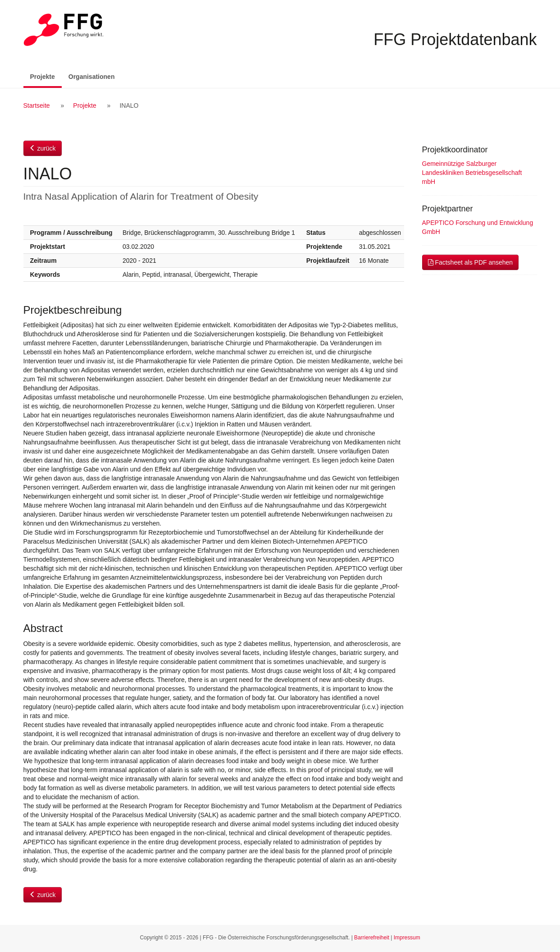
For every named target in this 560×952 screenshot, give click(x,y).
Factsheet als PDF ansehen (471, 262)
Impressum (407, 938)
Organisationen (92, 77)
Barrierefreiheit (372, 938)
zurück (43, 148)
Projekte (46, 76)
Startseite (37, 105)
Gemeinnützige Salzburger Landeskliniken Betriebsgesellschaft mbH (472, 173)
